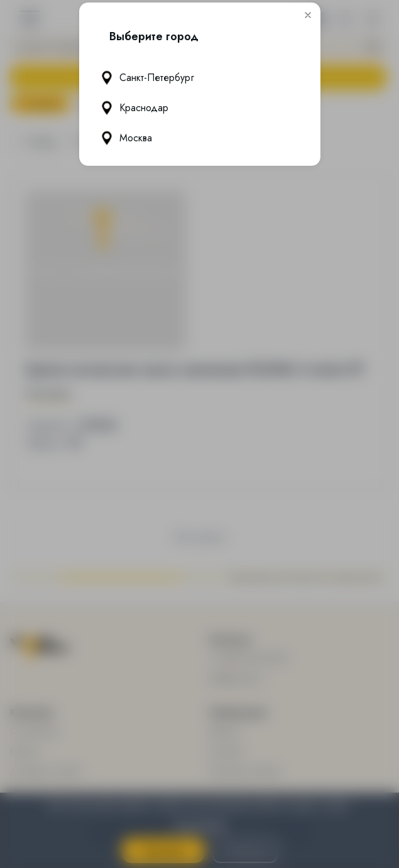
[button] (308, 16)
